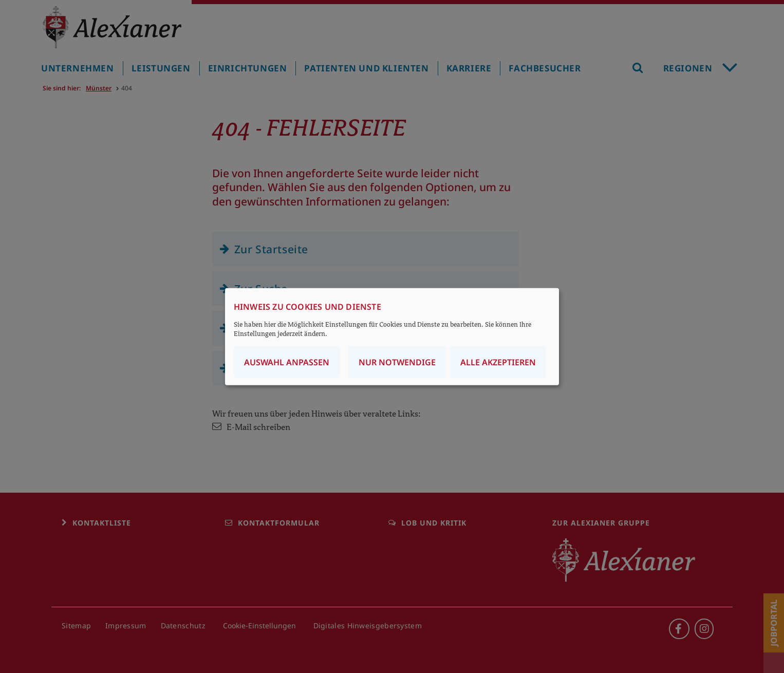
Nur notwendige (397, 362)
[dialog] (392, 337)
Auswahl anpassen (287, 362)
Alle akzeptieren (498, 362)
